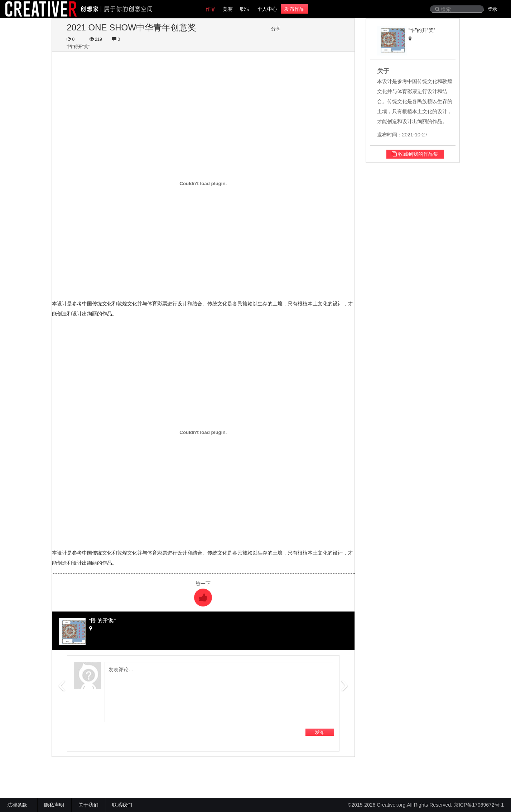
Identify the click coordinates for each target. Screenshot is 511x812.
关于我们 (88, 805)
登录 (492, 9)
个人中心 (267, 9)
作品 (211, 9)
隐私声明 (54, 805)
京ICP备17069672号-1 (479, 805)
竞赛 (228, 9)
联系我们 (122, 805)
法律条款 (19, 805)
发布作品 (294, 9)
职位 (245, 9)
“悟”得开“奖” (78, 47)
